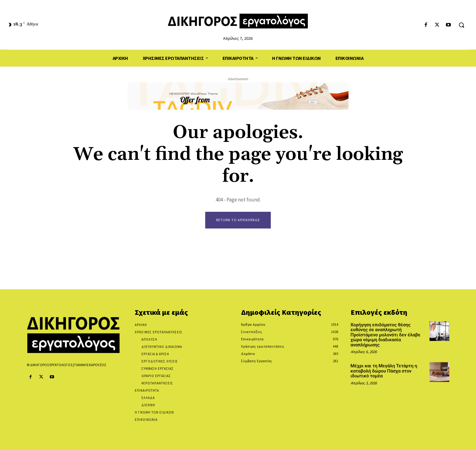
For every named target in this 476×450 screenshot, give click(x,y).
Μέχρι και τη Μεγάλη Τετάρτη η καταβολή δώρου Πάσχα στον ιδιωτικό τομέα (384, 371)
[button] (461, 25)
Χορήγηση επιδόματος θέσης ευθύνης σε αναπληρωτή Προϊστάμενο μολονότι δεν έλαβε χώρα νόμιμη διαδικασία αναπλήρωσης (386, 335)
